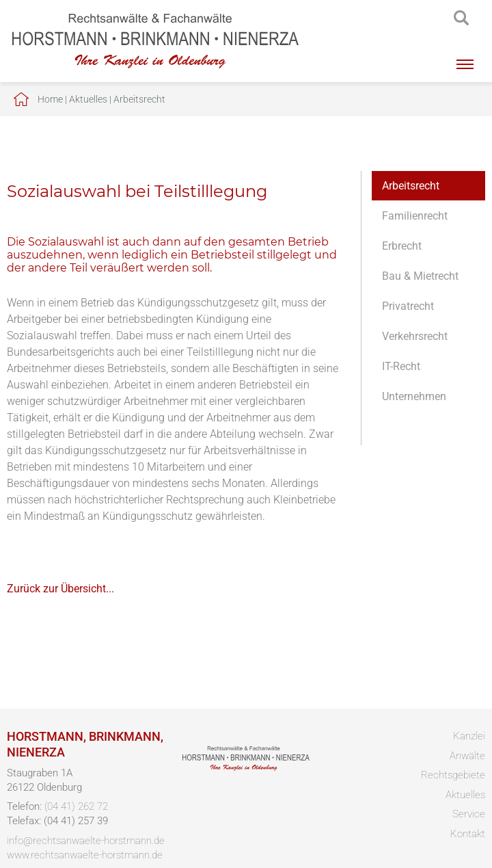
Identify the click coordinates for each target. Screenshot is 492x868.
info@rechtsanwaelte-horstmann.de (86, 841)
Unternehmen (414, 396)
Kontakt (468, 834)
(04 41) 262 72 (76, 806)
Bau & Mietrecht (420, 276)
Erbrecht (402, 246)
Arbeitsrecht (139, 99)
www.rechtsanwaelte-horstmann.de (85, 855)
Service (469, 814)
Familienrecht (415, 216)
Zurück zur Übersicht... (60, 589)
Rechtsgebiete (453, 775)
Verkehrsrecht (415, 336)
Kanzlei (469, 736)
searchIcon (461, 18)
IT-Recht (401, 366)
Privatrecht (408, 306)
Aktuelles (88, 99)
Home (50, 99)
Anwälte (467, 756)
